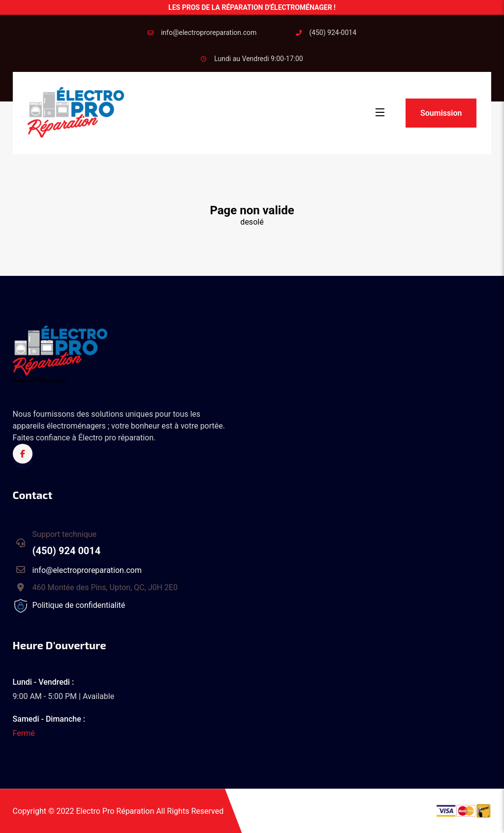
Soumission (441, 113)
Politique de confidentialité (79, 605)
